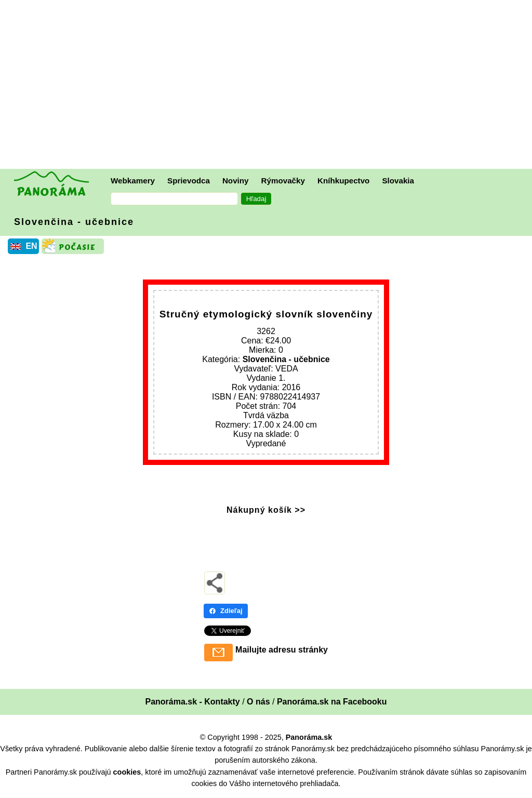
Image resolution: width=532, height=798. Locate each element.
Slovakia (398, 181)
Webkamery (133, 181)
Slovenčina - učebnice (74, 222)
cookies (127, 772)
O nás (258, 702)
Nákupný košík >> (266, 510)
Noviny (236, 181)
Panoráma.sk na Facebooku (332, 702)
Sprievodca (189, 181)
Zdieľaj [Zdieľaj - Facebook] (226, 611)
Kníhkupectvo (343, 181)
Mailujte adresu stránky (282, 650)
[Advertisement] (269, 86)
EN (31, 246)
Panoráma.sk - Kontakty (192, 702)
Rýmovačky (283, 181)
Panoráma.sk (309, 737)
